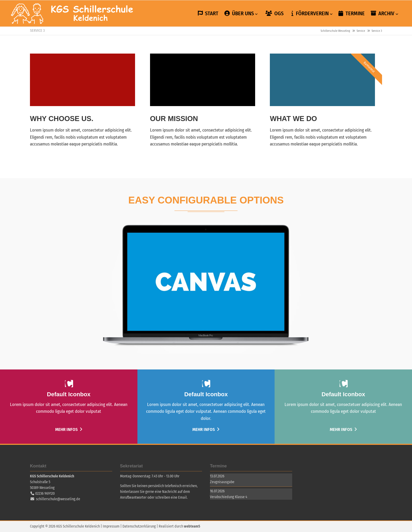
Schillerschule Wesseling (72, 13)
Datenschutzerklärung (139, 526)
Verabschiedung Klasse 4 (229, 497)
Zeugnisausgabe (222, 482)
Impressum (111, 526)
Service (361, 31)
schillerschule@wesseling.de (58, 499)
